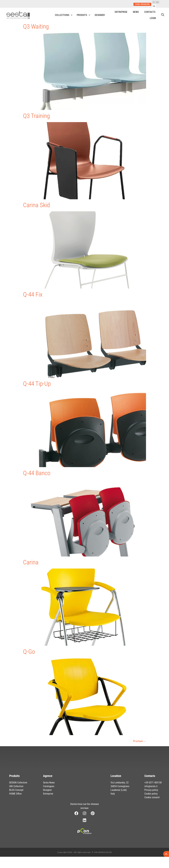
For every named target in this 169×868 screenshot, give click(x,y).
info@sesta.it (151, 786)
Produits (84, 15)
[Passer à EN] (157, 2)
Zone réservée (142, 4)
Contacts (150, 12)
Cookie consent (152, 797)
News (136, 12)
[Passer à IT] (154, 2)
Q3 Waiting (36, 26)
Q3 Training (36, 116)
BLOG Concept (16, 790)
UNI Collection (16, 786)
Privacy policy (151, 790)
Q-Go (29, 652)
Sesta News (49, 783)
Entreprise (121, 12)
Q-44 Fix (33, 294)
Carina (31, 562)
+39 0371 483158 (153, 783)
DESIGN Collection (18, 783)
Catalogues (49, 786)
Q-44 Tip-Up (37, 384)
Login (153, 18)
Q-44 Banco (37, 473)
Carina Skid (37, 205)
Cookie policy (151, 794)
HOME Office (15, 794)
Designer (100, 15)
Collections (64, 15)
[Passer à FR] (154, 6)
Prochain (140, 741)
